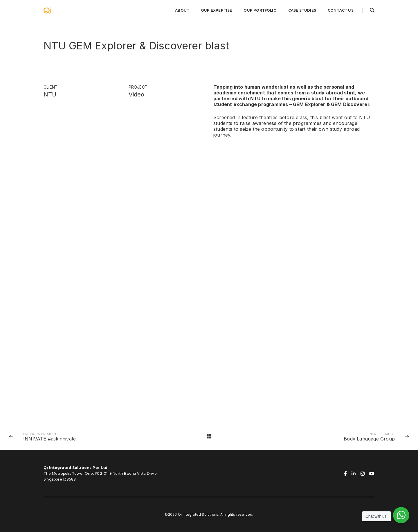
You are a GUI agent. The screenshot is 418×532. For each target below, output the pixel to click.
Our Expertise (216, 10)
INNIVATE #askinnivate (49, 439)
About (182, 10)
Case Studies (302, 10)
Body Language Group (369, 439)
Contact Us (341, 10)
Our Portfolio (260, 10)
